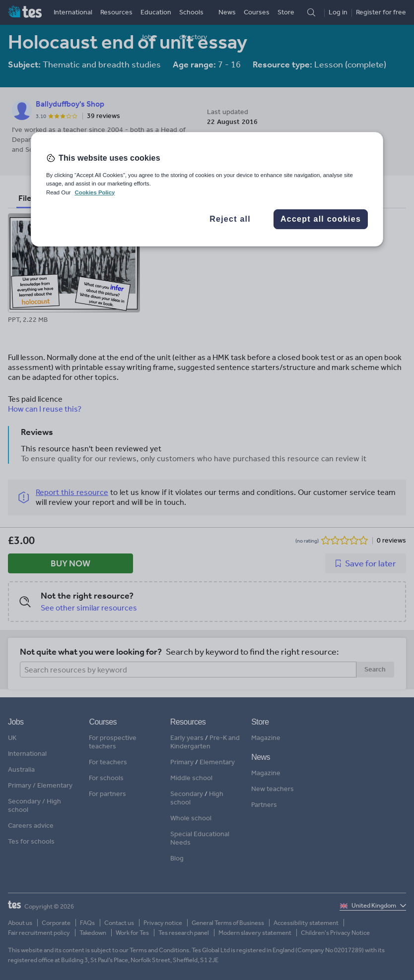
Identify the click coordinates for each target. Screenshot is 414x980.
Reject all (230, 219)
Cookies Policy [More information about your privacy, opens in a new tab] (95, 192)
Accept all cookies (321, 219)
